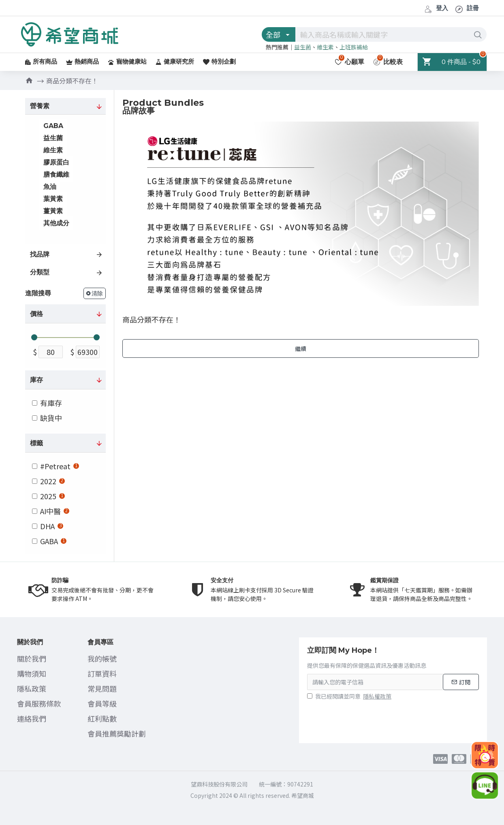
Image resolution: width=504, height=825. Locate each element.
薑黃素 (53, 211)
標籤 (36, 443)
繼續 (301, 348)
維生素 (325, 47)
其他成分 (56, 223)
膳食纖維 (56, 174)
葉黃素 (53, 199)
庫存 (36, 380)
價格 (36, 314)
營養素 (40, 106)
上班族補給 (354, 47)
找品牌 (40, 254)
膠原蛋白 (56, 162)
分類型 (40, 272)
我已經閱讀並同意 (350, 696)
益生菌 (303, 47)
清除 (97, 293)
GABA (53, 126)
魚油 (50, 187)
